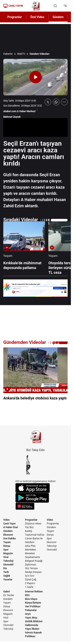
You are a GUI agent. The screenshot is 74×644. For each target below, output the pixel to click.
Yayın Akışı (31, 618)
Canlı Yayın (9, 524)
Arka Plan (30, 546)
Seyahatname (33, 557)
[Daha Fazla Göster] (64, 102)
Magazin (8, 553)
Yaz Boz (29, 527)
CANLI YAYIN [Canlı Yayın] (13, 6)
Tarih (6, 572)
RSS (27, 595)
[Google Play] (36, 498)
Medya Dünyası (33, 572)
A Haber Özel (11, 527)
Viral (6, 557)
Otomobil (8, 565)
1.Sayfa (29, 587)
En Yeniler (9, 595)
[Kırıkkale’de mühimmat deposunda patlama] (24, 248)
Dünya (7, 546)
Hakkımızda (32, 625)
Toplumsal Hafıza (35, 535)
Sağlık (7, 576)
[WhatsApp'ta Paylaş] (56, 102)
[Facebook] (36, 457)
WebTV (21, 54)
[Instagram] (36, 463)
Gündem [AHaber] (58, 17)
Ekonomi (8, 535)
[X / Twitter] (36, 460)
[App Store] (36, 488)
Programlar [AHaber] (15, 17)
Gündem (8, 531)
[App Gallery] (36, 506)
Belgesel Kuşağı (34, 561)
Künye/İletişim (33, 603)
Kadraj (29, 531)
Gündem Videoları (40, 54)
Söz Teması (31, 568)
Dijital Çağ (31, 580)
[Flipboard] (36, 469)
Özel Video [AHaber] (37, 17)
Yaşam (7, 542)
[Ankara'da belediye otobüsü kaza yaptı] (35, 376)
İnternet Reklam (34, 592)
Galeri (7, 592)
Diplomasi (31, 565)
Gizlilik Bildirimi (34, 621)
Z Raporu (30, 583)
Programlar (31, 520)
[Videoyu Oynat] (36, 77)
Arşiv (28, 614)
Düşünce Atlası (33, 524)
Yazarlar (8, 580)
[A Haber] (36, 6)
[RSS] (36, 473)
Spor (6, 550)
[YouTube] (36, 466)
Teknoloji (8, 561)
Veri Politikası (33, 606)
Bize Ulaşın (31, 599)
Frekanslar (31, 610)
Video (6, 520)
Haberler (8, 54)
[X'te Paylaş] (48, 102)
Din (5, 568)
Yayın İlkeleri (32, 629)
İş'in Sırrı (30, 576)
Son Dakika (10, 538)
